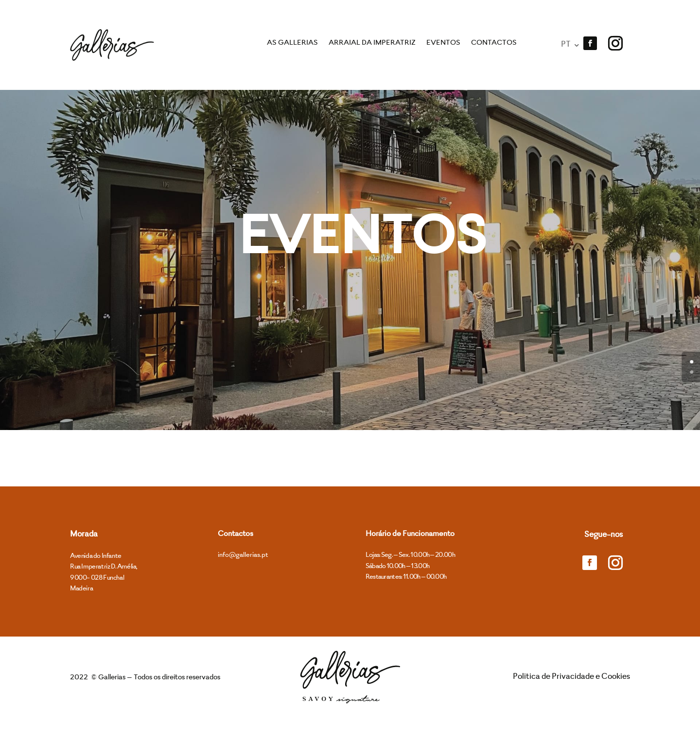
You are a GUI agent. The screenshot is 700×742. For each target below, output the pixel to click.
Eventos (443, 43)
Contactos (494, 43)
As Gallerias (292, 43)
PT (566, 45)
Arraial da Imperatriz (372, 43)
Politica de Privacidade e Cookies (571, 701)
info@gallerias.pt (243, 579)
